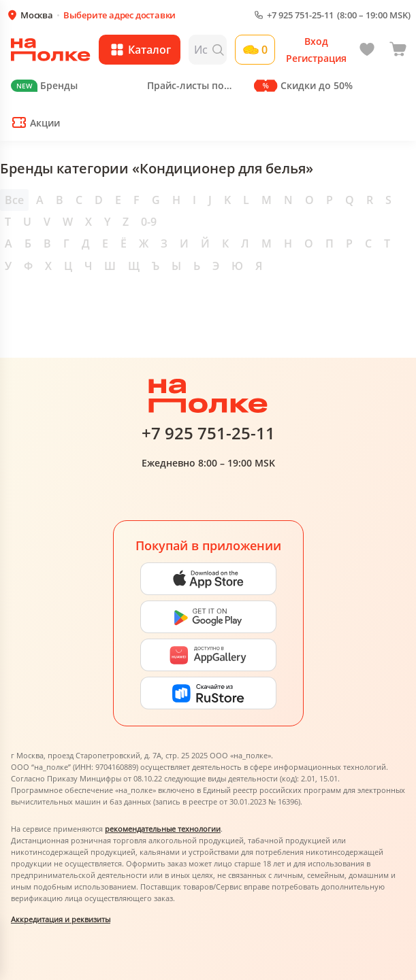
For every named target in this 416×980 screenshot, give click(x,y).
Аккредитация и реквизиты (61, 919)
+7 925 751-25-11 (300, 15)
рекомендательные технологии (163, 829)
